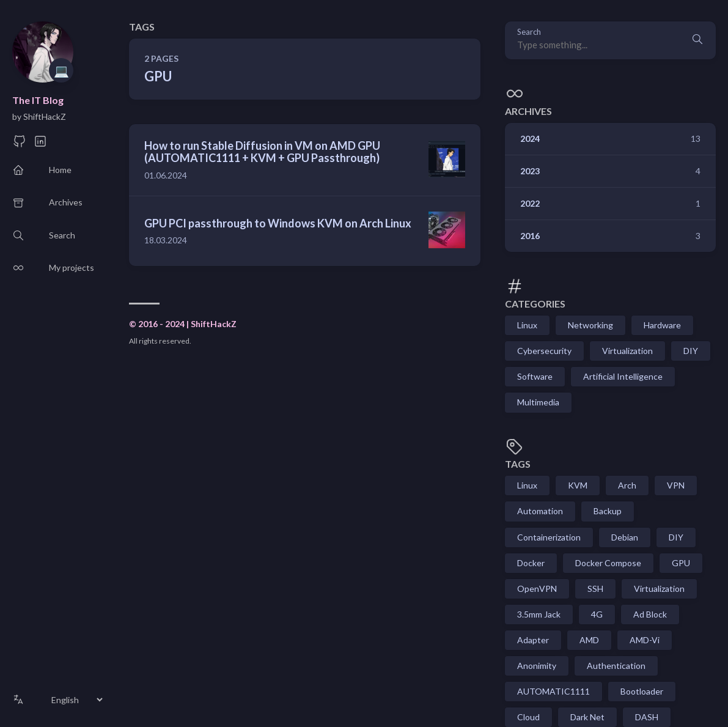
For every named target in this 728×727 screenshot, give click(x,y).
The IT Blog (38, 100)
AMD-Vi (645, 640)
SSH (595, 589)
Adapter (533, 640)
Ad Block (650, 614)
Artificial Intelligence (623, 376)
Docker (531, 563)
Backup (608, 511)
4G (597, 614)
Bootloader (642, 691)
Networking (590, 325)
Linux (527, 325)
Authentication (616, 666)
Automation (540, 511)
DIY (691, 351)
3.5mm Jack (539, 614)
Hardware (662, 325)
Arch (627, 485)
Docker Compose (608, 563)
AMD (589, 640)
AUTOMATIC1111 (553, 691)
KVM (578, 485)
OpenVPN (537, 589)
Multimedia (538, 402)
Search (529, 32)
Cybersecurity (544, 351)
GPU (681, 563)
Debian (625, 537)
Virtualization (627, 351)
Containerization (549, 537)
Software (535, 376)
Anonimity (537, 666)
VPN (676, 485)
